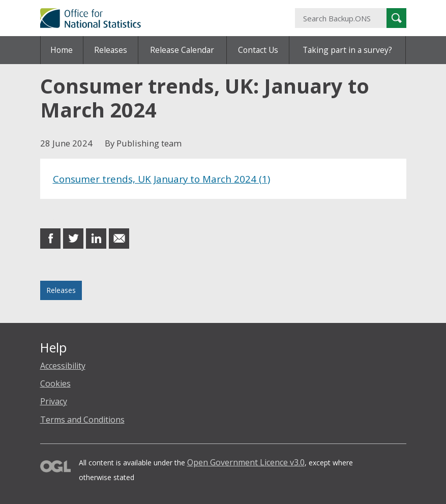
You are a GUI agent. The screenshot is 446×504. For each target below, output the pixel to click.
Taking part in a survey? (347, 50)
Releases (111, 50)
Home (62, 50)
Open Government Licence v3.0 (246, 462)
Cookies (55, 383)
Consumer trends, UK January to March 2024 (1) (161, 179)
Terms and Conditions (82, 420)
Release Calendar (182, 50)
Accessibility (63, 366)
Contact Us (258, 50)
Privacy (54, 401)
